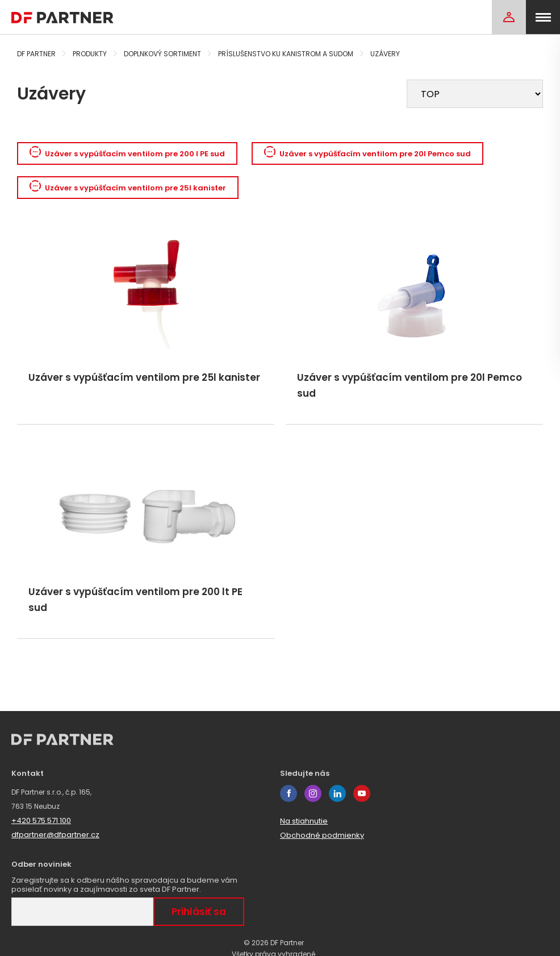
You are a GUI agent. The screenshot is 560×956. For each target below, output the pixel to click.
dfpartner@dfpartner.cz (55, 835)
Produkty (90, 54)
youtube (362, 793)
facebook (289, 793)
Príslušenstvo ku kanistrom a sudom (286, 54)
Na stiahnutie (304, 821)
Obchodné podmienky (322, 835)
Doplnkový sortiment (162, 54)
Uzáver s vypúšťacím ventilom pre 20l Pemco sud (367, 154)
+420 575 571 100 (41, 820)
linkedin (337, 793)
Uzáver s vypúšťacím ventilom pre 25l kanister (128, 188)
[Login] (509, 17)
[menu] (543, 17)
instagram (313, 793)
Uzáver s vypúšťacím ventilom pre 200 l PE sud (127, 154)
